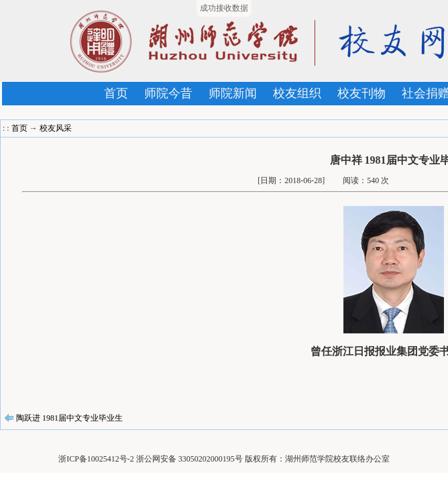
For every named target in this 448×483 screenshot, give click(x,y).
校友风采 (56, 128)
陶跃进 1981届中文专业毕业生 (69, 418)
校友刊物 (361, 93)
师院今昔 (168, 93)
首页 (116, 93)
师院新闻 (233, 93)
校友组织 (297, 93)
